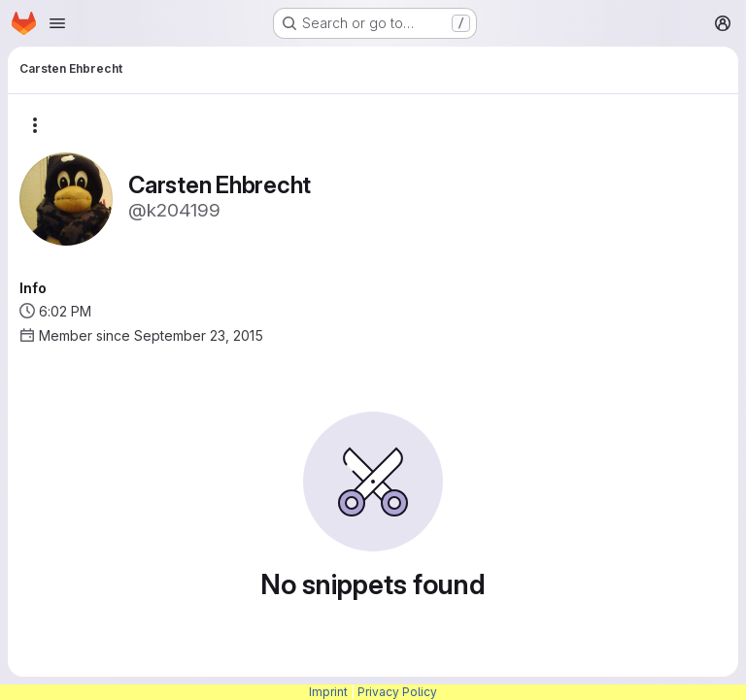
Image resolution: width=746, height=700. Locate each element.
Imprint (328, 692)
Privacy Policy (397, 692)
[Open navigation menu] (57, 23)
